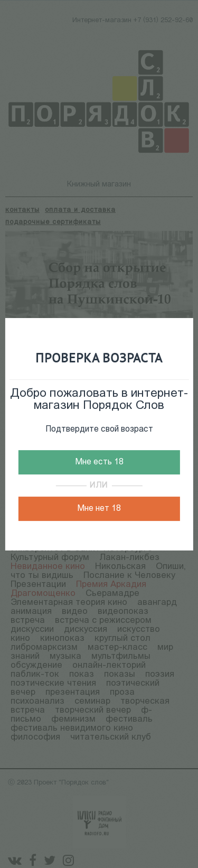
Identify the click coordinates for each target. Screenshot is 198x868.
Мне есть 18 (99, 462)
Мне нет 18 (99, 509)
